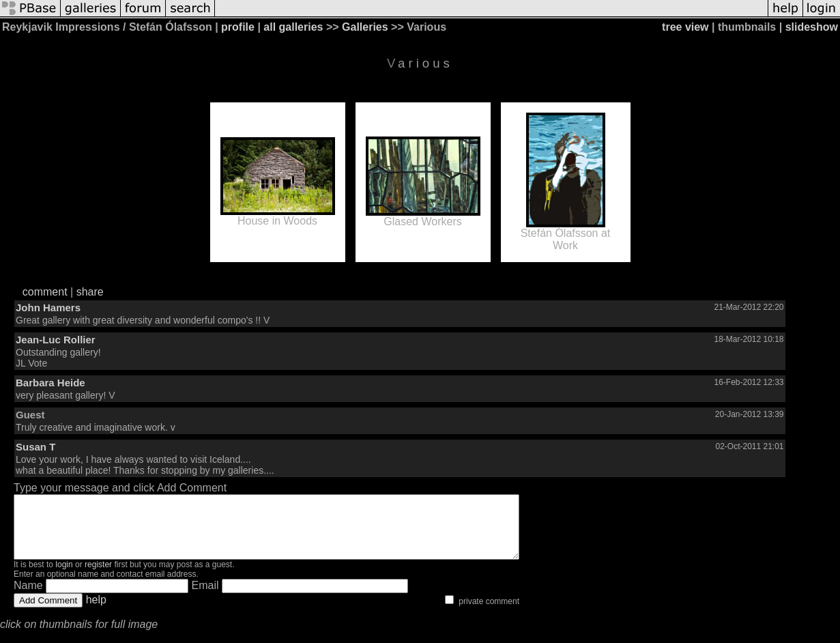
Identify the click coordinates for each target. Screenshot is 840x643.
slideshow (812, 27)
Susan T (35, 447)
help (96, 612)
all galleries (293, 27)
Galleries (365, 27)
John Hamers (48, 308)
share (90, 292)
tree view (685, 27)
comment (45, 292)
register (98, 577)
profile (238, 27)
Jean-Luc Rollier (56, 340)
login (64, 577)
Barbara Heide (50, 383)
